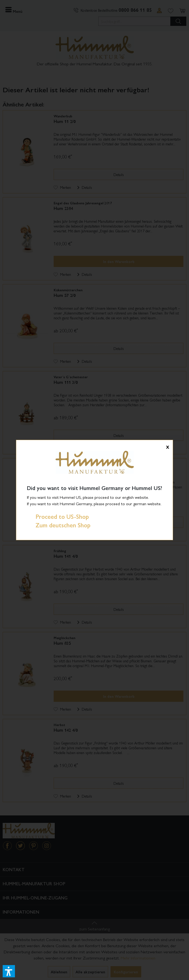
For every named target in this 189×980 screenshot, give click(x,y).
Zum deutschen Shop (59, 525)
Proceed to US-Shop (58, 516)
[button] (9, 971)
